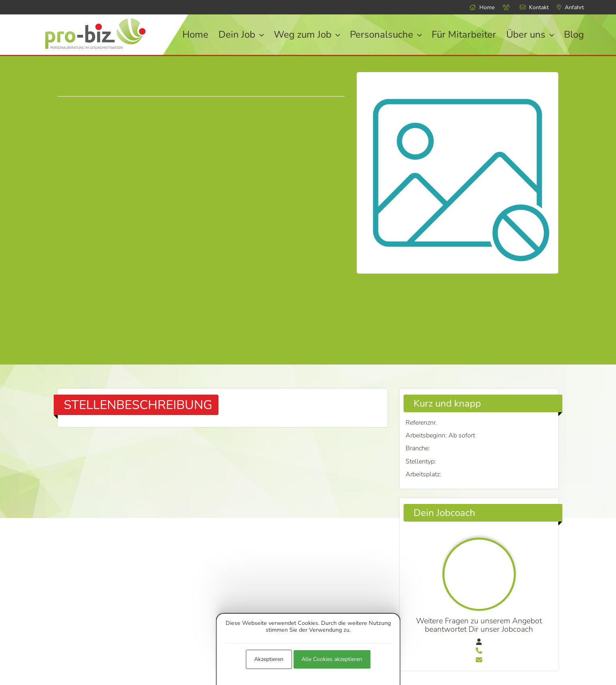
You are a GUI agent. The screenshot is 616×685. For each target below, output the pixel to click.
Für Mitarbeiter (464, 34)
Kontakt (534, 7)
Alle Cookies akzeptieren (332, 659)
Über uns (530, 34)
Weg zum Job (307, 34)
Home (482, 7)
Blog (574, 34)
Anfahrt (570, 7)
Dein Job (241, 34)
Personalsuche (386, 34)
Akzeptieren (269, 659)
